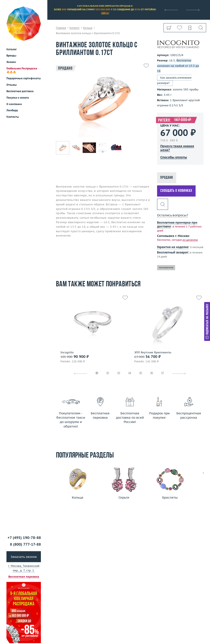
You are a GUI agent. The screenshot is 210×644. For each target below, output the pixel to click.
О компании (14, 73)
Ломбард (12, 79)
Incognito (67, 353)
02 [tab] (108, 373)
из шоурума (190, 240)
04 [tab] (130, 373)
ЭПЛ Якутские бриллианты (153, 353)
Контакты (13, 86)
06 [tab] (152, 373)
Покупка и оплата (18, 66)
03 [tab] (119, 373)
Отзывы (12, 54)
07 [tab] (163, 373)
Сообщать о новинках (176, 191)
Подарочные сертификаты (24, 47)
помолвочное (166, 268)
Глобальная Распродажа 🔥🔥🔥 (22, 39)
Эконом (11, 31)
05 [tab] (141, 373)
